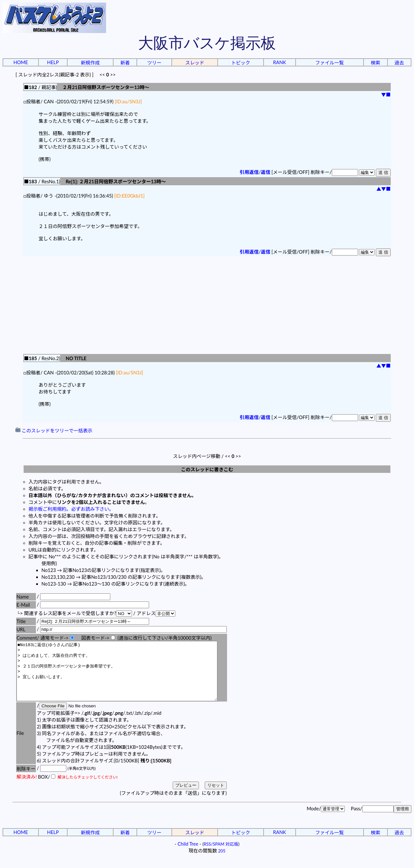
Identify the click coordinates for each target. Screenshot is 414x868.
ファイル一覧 (330, 63)
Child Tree (188, 856)
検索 (375, 63)
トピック (241, 63)
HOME (21, 62)
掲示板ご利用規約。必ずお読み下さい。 (71, 509)
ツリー (154, 63)
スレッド (195, 63)
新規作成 (90, 63)
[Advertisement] (207, 305)
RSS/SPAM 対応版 (221, 856)
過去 (399, 63)
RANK (279, 62)
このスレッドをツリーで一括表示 (54, 431)
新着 (125, 63)
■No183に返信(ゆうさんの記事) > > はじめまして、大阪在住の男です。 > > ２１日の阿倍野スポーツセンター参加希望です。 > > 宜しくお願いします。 (129, 677)
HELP (53, 62)
